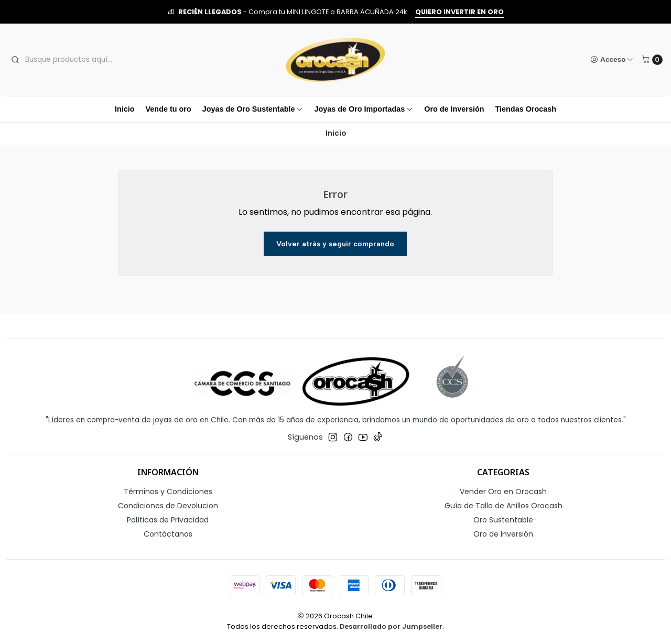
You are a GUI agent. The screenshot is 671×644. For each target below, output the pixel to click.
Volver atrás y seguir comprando (335, 244)
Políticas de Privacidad (168, 520)
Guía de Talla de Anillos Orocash (504, 506)
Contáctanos (168, 534)
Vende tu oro (169, 109)
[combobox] (88, 60)
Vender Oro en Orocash (503, 492)
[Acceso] (612, 60)
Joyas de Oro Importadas (364, 109)
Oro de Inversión (454, 109)
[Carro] (652, 60)
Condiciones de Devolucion (168, 506)
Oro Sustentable (503, 520)
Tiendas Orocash (526, 109)
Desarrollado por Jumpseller (391, 626)
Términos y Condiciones (168, 492)
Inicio (125, 109)
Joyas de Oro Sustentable (253, 109)
